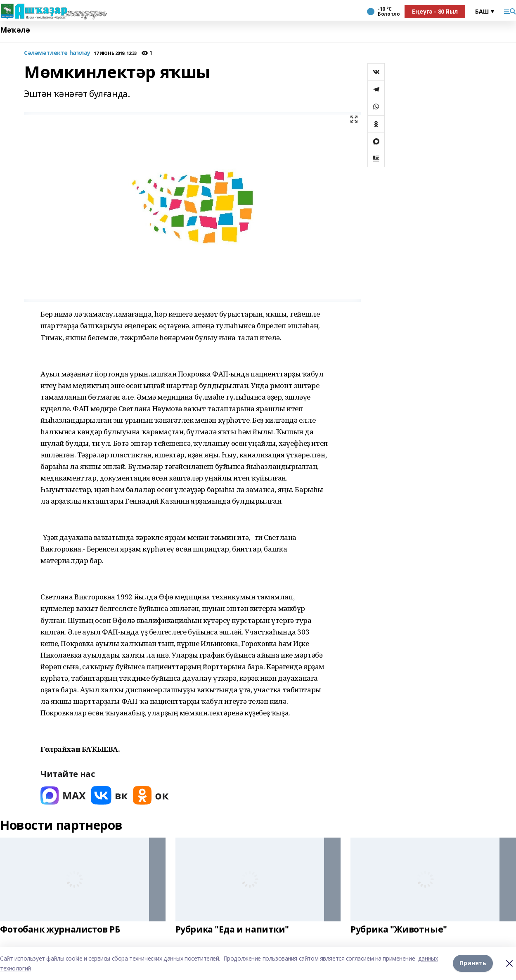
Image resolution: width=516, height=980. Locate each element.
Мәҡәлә (15, 30)
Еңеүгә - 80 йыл (435, 11)
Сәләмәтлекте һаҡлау (57, 53)
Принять (473, 963)
